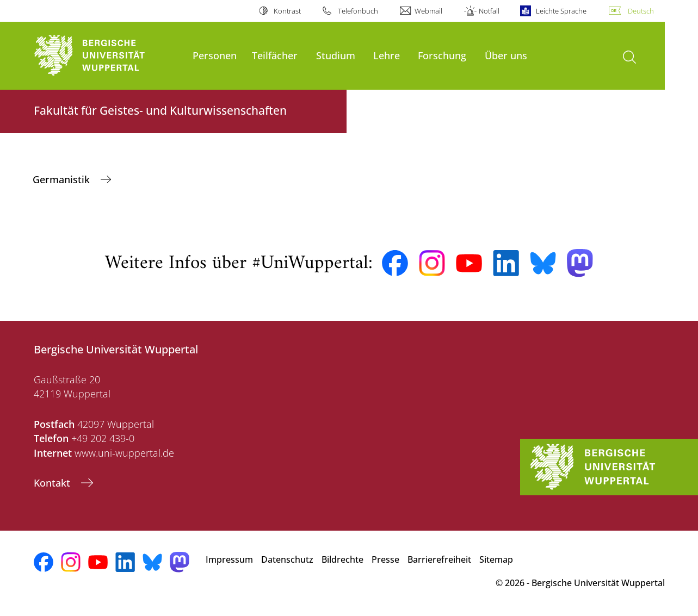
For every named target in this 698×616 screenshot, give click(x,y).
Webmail (428, 11)
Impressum (229, 559)
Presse (385, 559)
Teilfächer (275, 55)
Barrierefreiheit (439, 559)
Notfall (489, 11)
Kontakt (53, 483)
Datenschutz (287, 559)
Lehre (387, 55)
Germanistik (63, 179)
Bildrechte (342, 559)
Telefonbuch (358, 11)
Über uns (506, 55)
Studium (336, 55)
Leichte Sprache (561, 11)
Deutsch (641, 11)
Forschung (442, 55)
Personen (215, 55)
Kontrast (287, 11)
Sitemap (496, 559)
